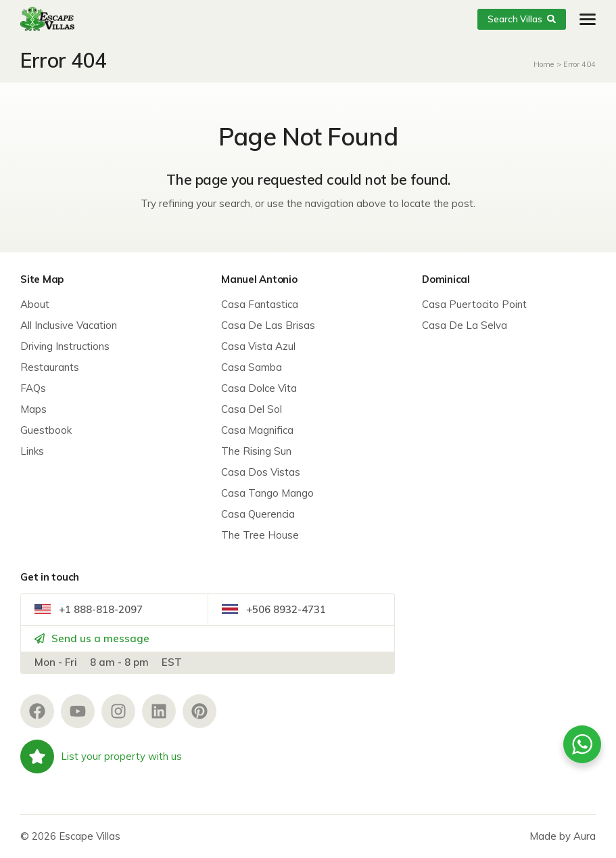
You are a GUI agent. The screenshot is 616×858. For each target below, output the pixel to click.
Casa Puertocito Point (474, 304)
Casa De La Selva (465, 325)
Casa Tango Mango (267, 493)
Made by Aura (563, 836)
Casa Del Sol (252, 409)
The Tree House (260, 535)
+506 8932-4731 (274, 609)
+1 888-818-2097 (89, 609)
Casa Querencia (258, 514)
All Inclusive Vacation (69, 325)
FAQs (33, 388)
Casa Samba (252, 367)
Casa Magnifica (257, 430)
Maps (33, 409)
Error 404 (579, 64)
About (35, 304)
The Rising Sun (256, 451)
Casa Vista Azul (258, 346)
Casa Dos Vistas (261, 472)
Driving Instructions (65, 346)
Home (544, 64)
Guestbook (46, 430)
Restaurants (50, 367)
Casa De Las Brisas (268, 325)
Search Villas (522, 19)
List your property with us (101, 757)
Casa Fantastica (260, 304)
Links (32, 451)
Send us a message (92, 638)
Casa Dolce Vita (259, 388)
